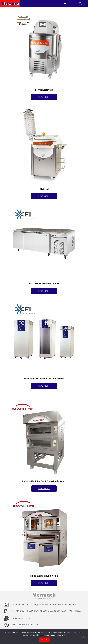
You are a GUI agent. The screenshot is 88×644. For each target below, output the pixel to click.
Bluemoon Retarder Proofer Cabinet (44, 378)
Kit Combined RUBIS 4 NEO (44, 576)
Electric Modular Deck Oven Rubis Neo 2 (44, 481)
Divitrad (44, 189)
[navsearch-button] (82, 4)
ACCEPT (45, 640)
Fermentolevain (44, 90)
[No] (83, 636)
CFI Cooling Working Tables (44, 284)
